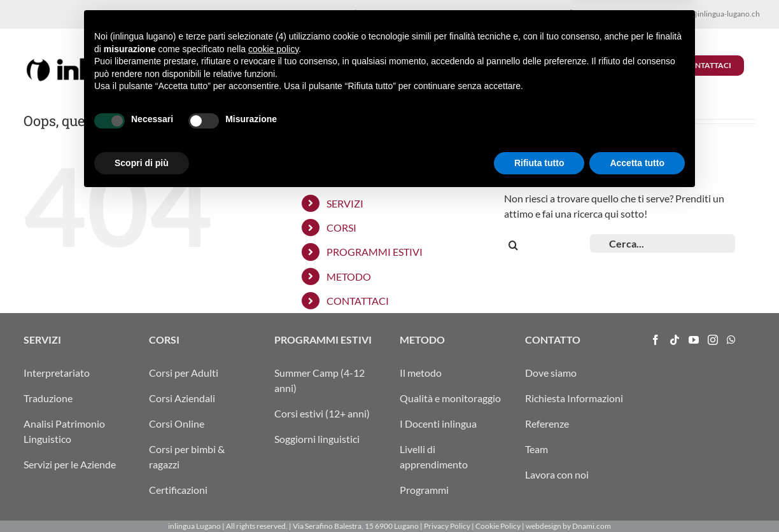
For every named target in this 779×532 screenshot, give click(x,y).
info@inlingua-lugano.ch (719, 14)
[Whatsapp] (731, 340)
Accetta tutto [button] (637, 497)
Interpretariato (57, 373)
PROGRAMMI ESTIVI (375, 252)
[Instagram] (713, 340)
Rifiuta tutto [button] (539, 497)
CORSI (341, 227)
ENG (660, 14)
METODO (349, 276)
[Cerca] (513, 245)
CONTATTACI (358, 301)
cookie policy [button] (273, 383)
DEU (627, 14)
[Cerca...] (663, 243)
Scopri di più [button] (142, 497)
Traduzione (48, 398)
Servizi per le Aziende (70, 464)
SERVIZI (345, 203)
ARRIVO (586, 14)
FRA (643, 14)
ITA (612, 14)
